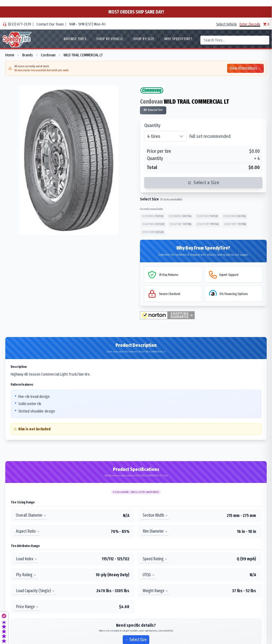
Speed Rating (155, 559)
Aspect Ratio (28, 531)
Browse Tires (75, 39)
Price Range (27, 607)
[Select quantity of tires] (165, 136)
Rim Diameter (155, 531)
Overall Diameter (31, 515)
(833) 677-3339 (20, 24)
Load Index (26, 559)
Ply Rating (26, 575)
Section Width (155, 515)
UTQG (148, 575)
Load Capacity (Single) (35, 591)
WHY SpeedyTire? (178, 39)
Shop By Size (144, 39)
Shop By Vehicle (110, 39)
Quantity (152, 125)
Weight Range (155, 591)
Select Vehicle (227, 24)
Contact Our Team (50, 24)
